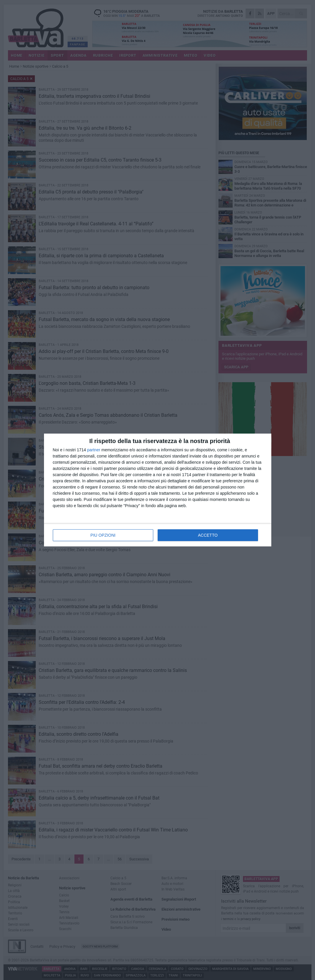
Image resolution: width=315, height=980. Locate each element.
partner (94, 450)
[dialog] (158, 490)
